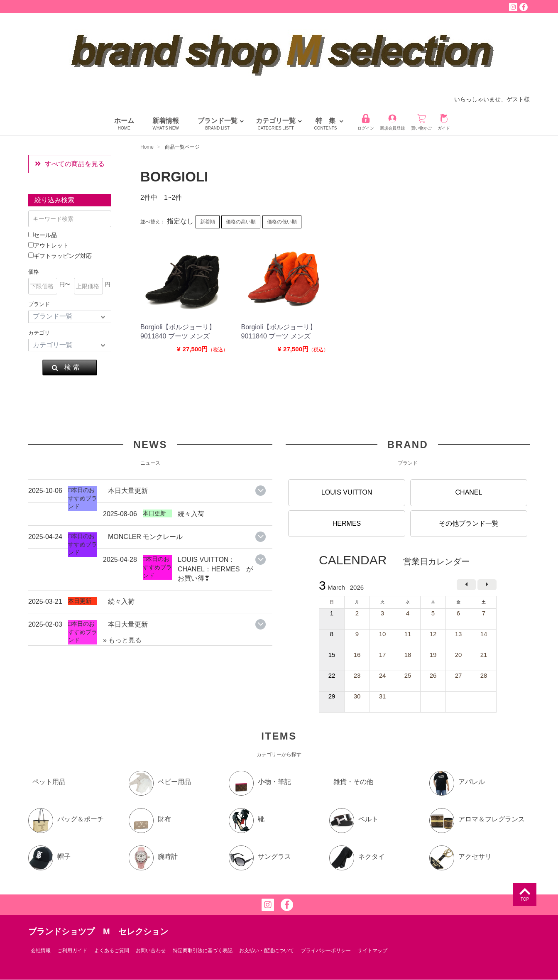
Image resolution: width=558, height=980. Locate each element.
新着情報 (166, 124)
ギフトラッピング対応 (60, 256)
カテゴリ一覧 (276, 124)
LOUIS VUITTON (347, 492)
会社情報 (41, 951)
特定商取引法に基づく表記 (203, 951)
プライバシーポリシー (326, 951)
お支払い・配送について (267, 951)
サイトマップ (372, 951)
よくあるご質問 (112, 951)
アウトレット (48, 245)
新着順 (208, 222)
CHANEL (469, 492)
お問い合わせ (151, 951)
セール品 (43, 235)
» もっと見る (122, 641)
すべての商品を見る (70, 164)
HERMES (347, 523)
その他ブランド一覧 (469, 523)
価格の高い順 (241, 222)
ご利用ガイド (72, 951)
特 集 (326, 124)
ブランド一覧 (218, 124)
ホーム (124, 124)
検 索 (65, 367)
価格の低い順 (282, 222)
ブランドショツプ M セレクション (98, 931)
